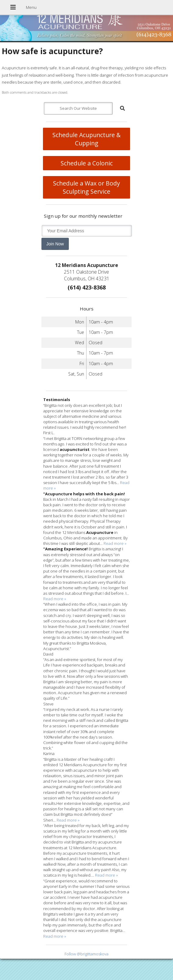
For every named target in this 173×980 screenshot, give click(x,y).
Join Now (55, 244)
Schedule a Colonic (87, 163)
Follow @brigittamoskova (86, 954)
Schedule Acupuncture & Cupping (86, 139)
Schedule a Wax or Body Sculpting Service (86, 187)
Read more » (115, 543)
